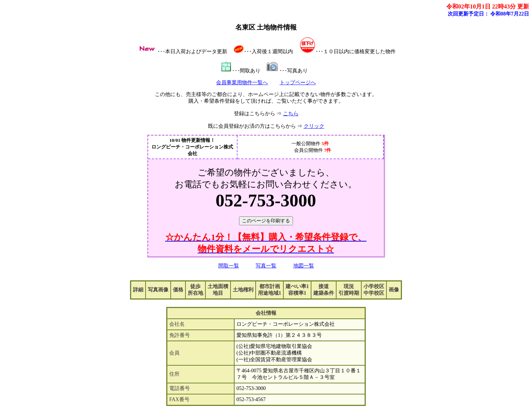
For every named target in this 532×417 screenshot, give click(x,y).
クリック (314, 126)
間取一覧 (229, 266)
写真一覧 (266, 266)
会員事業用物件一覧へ (242, 83)
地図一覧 (304, 266)
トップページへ (298, 83)
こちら (291, 114)
